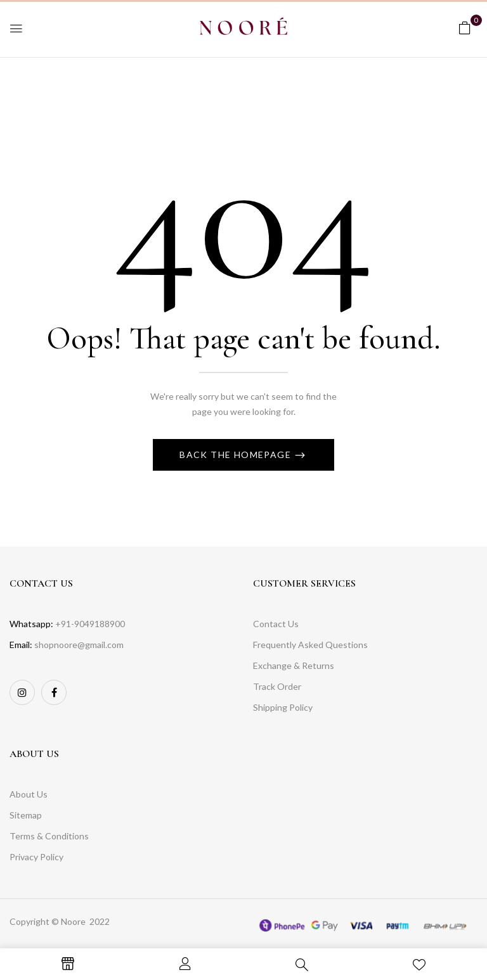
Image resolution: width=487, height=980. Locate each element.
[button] (465, 28)
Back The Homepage (237, 455)
